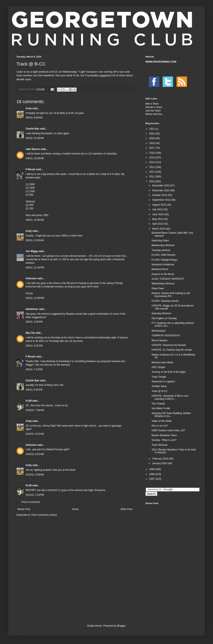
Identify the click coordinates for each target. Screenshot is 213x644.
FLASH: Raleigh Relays (164, 260)
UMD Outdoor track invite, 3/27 (168, 430)
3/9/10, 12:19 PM (35, 268)
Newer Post (24, 509)
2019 (152, 138)
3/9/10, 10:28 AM (35, 138)
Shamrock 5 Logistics (163, 382)
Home (75, 509)
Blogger (121, 626)
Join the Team (153, 111)
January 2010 (160, 463)
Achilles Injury (159, 386)
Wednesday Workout (163, 245)
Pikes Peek (158, 288)
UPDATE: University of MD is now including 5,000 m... (170, 397)
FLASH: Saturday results (165, 301)
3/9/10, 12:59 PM (35, 298)
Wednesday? (159, 331)
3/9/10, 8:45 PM (34, 390)
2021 (152, 129)
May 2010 (158, 219)
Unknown (31, 278)
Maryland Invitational (163, 265)
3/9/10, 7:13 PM (34, 369)
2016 (152, 153)
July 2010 (158, 209)
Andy (29, 108)
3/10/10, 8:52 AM (35, 454)
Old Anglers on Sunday (164, 318)
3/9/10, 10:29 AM (35, 158)
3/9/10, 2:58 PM (34, 322)
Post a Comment (31, 502)
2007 (152, 479)
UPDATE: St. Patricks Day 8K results (172, 350)
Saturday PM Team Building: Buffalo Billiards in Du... (171, 415)
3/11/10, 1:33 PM (35, 495)
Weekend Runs (160, 269)
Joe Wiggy (32, 251)
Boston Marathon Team (164, 435)
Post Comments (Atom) (44, 515)
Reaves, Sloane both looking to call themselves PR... (171, 295)
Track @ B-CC (160, 391)
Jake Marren (33, 149)
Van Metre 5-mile (161, 408)
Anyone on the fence (163, 274)
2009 (152, 469)
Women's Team (154, 107)
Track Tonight (159, 377)
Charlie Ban (32, 129)
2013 (152, 167)
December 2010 (161, 186)
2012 (152, 172)
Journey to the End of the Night (168, 372)
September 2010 (162, 200)
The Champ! (158, 404)
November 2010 (161, 190)
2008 (152, 474)
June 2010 (158, 214)
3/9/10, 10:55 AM (35, 240)
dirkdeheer (32, 309)
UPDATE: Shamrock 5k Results (169, 345)
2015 (152, 158)
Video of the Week (162, 421)
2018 (152, 143)
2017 (152, 148)
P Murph (31, 169)
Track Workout (159, 445)
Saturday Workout (161, 313)
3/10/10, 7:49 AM (35, 410)
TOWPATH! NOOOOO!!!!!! (166, 336)
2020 (152, 134)
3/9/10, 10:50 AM (35, 220)
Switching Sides (160, 241)
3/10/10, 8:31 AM (35, 434)
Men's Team (152, 104)
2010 (152, 181)
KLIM (29, 401)
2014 (152, 162)
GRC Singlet (158, 367)
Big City (30, 333)
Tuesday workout (161, 250)
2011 (152, 177)
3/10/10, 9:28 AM (35, 475)
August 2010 (159, 205)
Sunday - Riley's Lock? (164, 440)
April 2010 (158, 224)
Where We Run (154, 114)
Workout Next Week (162, 363)
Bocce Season (159, 340)
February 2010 (160, 459)
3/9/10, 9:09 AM (34, 118)
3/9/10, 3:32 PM (34, 346)
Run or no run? (160, 426)
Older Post (126, 509)
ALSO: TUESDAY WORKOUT (168, 279)
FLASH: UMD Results (163, 255)
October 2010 (160, 195)
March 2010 (159, 229)
